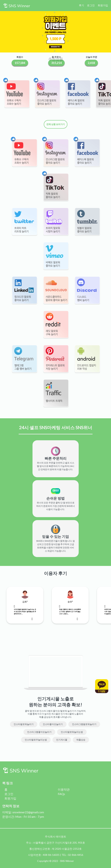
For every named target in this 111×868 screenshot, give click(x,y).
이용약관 (64, 789)
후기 (81, 5)
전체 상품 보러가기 (56, 124)
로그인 (91, 5)
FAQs (61, 794)
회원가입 (103, 5)
